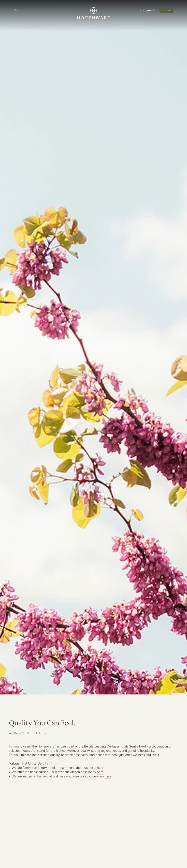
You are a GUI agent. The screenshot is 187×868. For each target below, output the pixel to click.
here (100, 770)
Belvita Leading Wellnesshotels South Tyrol (115, 748)
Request (147, 10)
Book (167, 10)
